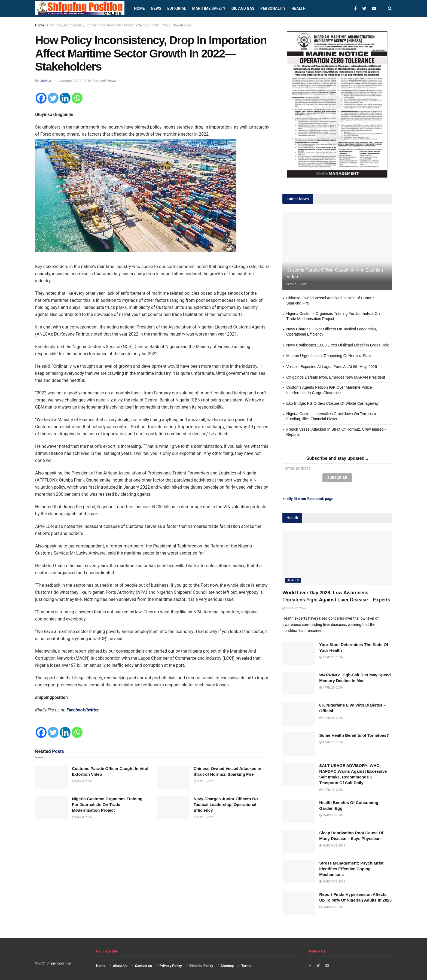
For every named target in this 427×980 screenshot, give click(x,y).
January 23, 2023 (73, 81)
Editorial (177, 8)
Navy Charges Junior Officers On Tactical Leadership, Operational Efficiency (226, 804)
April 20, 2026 (331, 687)
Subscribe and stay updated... (337, 458)
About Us (120, 964)
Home (139, 8)
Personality (273, 8)
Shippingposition (59, 962)
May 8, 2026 (82, 817)
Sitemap (227, 964)
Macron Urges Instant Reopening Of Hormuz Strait (329, 356)
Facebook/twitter (83, 710)
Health (298, 8)
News (156, 8)
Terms (246, 964)
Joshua (46, 81)
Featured (99, 81)
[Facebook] (41, 98)
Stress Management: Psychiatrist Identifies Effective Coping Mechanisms (351, 867)
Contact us (143, 964)
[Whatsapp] (77, 98)
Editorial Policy (201, 964)
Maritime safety (209, 8)
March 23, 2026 (332, 814)
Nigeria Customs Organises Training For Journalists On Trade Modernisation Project (107, 804)
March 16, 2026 (332, 880)
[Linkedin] (65, 98)
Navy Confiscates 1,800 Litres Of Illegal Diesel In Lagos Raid (338, 345)
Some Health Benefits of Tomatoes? (354, 734)
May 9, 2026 (82, 781)
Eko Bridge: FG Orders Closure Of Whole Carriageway (332, 403)
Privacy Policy (171, 964)
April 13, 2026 (331, 741)
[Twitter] (53, 98)
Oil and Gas (243, 8)
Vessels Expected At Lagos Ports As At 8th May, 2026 (332, 367)
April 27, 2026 (294, 607)
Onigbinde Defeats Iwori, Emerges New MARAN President (336, 377)
